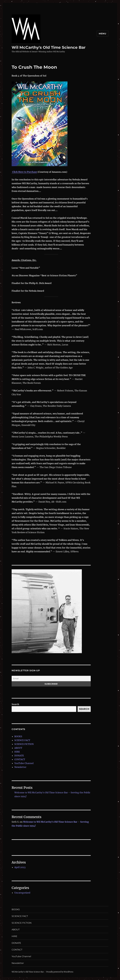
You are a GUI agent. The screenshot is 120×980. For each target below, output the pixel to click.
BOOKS (18, 736)
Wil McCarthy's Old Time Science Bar (49, 47)
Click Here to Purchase (25, 172)
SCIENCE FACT (22, 740)
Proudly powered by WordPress (60, 972)
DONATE (19, 756)
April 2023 (20, 867)
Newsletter (20, 767)
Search (15, 704)
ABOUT (18, 748)
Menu (103, 34)
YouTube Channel (24, 763)
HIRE (17, 752)
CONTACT (20, 759)
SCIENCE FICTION (24, 744)
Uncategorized (22, 893)
